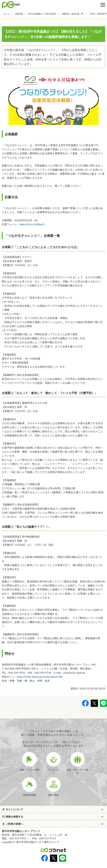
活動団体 (19, 14)
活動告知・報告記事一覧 (72, 14)
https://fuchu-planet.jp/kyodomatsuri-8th (40, 677)
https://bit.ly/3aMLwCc (32, 224)
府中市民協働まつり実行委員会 (42, 14)
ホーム (7, 14)
